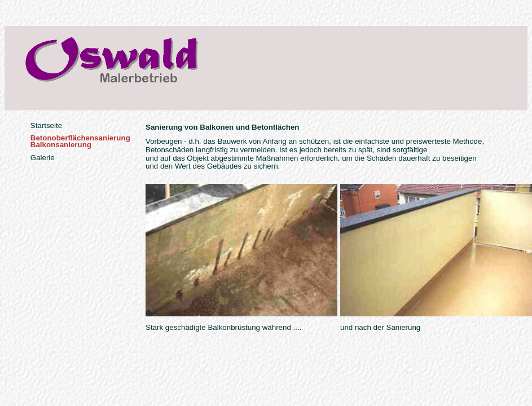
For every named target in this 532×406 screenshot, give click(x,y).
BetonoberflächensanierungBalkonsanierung (80, 141)
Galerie (43, 158)
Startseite (46, 125)
